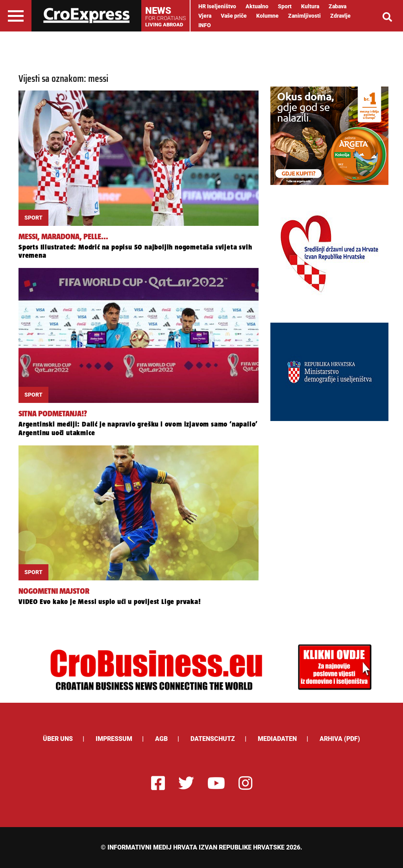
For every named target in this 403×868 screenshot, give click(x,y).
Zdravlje (340, 16)
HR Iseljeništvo (217, 6)
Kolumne (267, 16)
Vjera (205, 16)
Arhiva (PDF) (340, 739)
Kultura (310, 6)
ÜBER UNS (58, 739)
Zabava (337, 6)
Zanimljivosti (304, 16)
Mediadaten (277, 739)
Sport (285, 6)
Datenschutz (213, 739)
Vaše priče (234, 16)
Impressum (114, 739)
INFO (205, 25)
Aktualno (257, 6)
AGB (161, 739)
